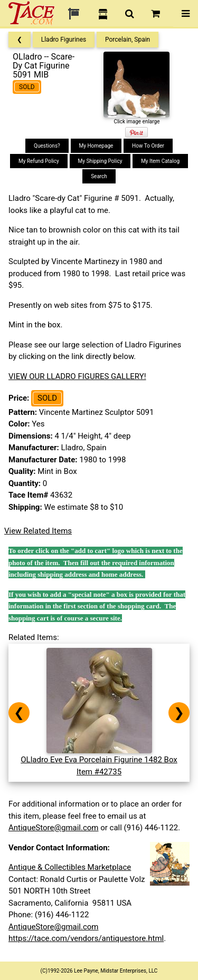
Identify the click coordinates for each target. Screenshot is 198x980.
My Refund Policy (39, 161)
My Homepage (96, 146)
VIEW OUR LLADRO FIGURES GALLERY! (77, 376)
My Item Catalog (160, 161)
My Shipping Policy (100, 161)
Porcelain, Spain (128, 40)
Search (99, 176)
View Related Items (38, 531)
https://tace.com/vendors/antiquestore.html (86, 938)
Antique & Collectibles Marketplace (70, 867)
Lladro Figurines (64, 40)
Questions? (47, 146)
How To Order (148, 146)
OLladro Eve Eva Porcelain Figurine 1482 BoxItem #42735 (99, 760)
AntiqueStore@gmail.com (54, 828)
